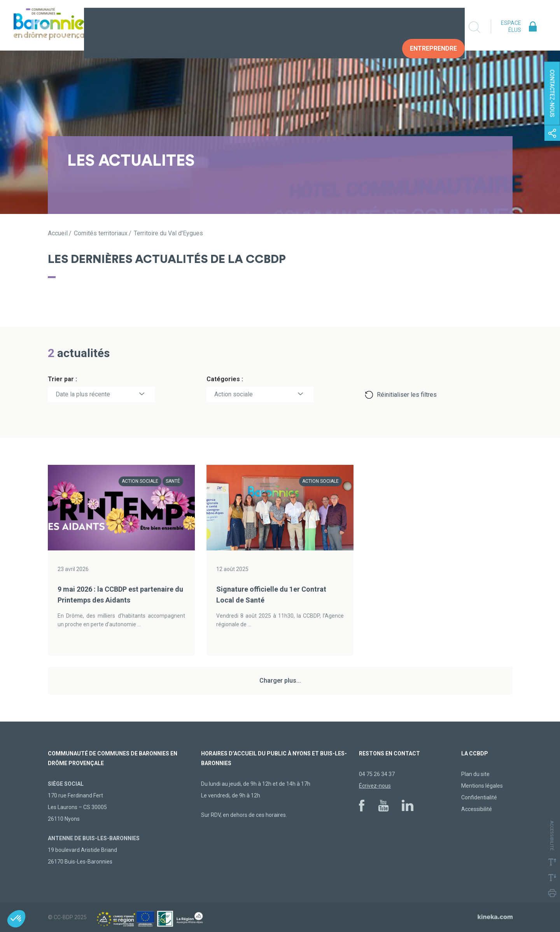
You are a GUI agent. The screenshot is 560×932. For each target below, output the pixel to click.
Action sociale (234, 394)
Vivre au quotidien (214, 27)
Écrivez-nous (375, 786)
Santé (173, 481)
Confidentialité (479, 797)
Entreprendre (433, 27)
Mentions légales (482, 786)
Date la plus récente (83, 394)
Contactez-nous (552, 94)
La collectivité (142, 27)
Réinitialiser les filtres (407, 395)
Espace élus (511, 26)
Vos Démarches (366, 27)
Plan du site (475, 774)
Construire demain (293, 27)
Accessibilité (477, 809)
